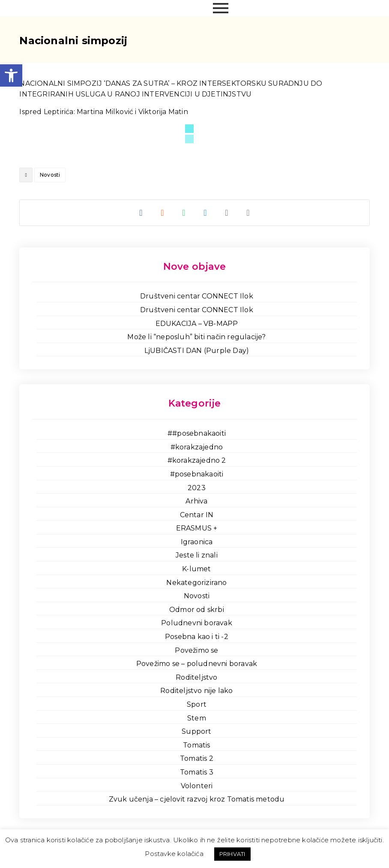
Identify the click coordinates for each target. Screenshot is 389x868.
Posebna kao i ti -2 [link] (197, 637)
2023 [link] (197, 488)
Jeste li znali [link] (197, 555)
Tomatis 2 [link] (197, 758)
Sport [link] (197, 704)
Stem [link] (197, 718)
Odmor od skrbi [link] (197, 610)
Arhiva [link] (196, 501)
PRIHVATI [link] (232, 854)
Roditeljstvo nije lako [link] (196, 691)
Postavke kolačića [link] (174, 854)
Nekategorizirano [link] (196, 583)
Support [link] (196, 731)
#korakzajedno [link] (197, 447)
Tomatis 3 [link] (197, 772)
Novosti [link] (50, 175)
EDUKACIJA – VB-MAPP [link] (197, 324)
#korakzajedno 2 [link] (197, 460)
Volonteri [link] (197, 786)
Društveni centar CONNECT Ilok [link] (197, 296)
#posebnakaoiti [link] (197, 474)
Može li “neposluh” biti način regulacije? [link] (196, 337)
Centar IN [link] (197, 515)
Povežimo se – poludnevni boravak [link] (197, 664)
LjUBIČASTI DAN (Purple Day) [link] (197, 351)
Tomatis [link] (196, 745)
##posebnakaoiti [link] (197, 433)
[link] (11, 75)
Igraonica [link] (197, 542)
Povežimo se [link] (196, 650)
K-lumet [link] (196, 569)
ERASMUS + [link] (197, 528)
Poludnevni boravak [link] (197, 623)
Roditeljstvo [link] (196, 677)
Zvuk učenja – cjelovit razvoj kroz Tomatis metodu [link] (197, 799)
